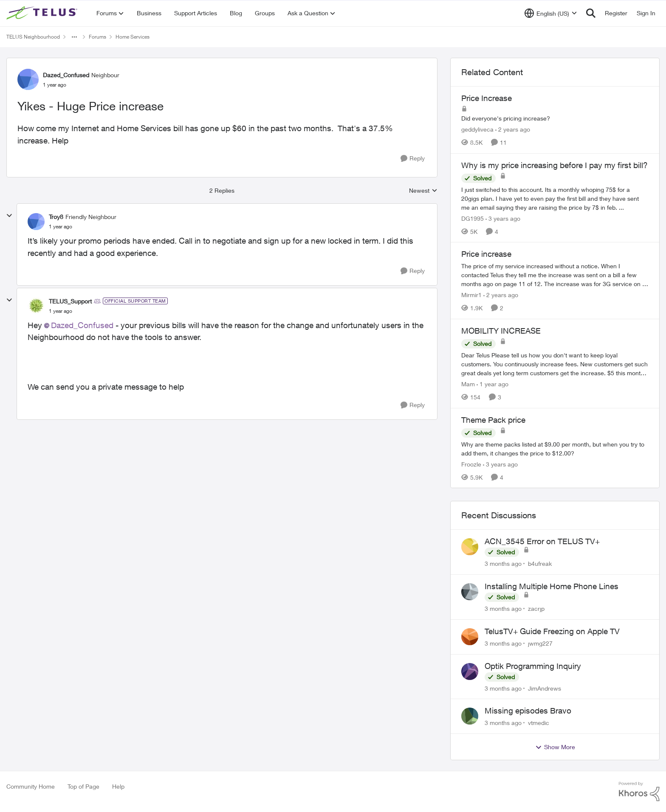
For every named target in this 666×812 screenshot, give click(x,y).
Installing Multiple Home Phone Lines (552, 586)
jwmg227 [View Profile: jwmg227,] (540, 643)
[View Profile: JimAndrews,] (470, 672)
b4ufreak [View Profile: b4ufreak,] (540, 563)
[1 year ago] (492, 384)
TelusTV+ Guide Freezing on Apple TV (552, 631)
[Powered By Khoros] (639, 792)
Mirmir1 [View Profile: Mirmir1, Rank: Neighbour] (471, 295)
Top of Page (83, 786)
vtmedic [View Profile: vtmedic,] (539, 723)
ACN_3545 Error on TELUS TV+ (542, 541)
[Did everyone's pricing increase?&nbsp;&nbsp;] (555, 118)
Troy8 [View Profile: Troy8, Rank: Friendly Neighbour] (56, 217)
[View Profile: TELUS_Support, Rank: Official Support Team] (36, 306)
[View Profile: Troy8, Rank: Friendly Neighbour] (36, 222)
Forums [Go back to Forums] (97, 37)
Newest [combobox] (423, 191)
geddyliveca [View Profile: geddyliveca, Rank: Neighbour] (477, 129)
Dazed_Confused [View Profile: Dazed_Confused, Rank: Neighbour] (66, 75)
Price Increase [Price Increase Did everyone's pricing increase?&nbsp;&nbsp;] (487, 98)
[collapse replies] (9, 216)
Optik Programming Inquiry (533, 666)
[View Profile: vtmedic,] (470, 716)
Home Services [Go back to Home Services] (133, 37)
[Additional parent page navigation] (74, 37)
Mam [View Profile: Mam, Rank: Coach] (468, 384)
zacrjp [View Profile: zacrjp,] (536, 608)
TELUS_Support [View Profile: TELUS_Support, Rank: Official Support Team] (70, 301)
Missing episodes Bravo (528, 711)
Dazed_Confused (82, 325)
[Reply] (413, 159)
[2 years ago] (513, 129)
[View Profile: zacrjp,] (470, 592)
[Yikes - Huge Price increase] (61, 227)
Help (118, 786)
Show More (555, 747)
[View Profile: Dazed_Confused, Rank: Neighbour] (28, 79)
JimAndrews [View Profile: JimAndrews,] (545, 688)
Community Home (31, 786)
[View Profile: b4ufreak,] (470, 547)
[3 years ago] (503, 218)
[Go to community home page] (43, 13)
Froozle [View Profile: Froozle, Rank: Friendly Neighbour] (471, 464)
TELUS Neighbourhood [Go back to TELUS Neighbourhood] (33, 37)
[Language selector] (551, 13)
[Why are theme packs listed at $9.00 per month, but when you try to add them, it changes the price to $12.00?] (555, 448)
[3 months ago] (503, 563)
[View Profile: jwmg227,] (470, 637)
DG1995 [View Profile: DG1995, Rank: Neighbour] (473, 218)
